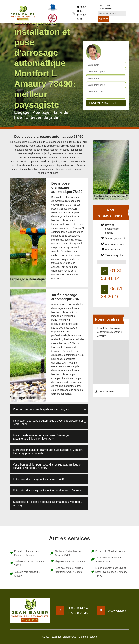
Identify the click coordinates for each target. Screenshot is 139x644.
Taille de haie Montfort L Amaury (27, 574)
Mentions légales (88, 637)
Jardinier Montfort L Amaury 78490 (29, 563)
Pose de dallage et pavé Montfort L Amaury (27, 553)
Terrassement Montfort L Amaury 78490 (108, 560)
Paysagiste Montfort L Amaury (111, 551)
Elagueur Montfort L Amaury (70, 561)
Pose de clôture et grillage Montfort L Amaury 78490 (69, 570)
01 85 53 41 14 (81, 9)
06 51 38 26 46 (81, 17)
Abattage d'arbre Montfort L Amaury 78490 (69, 553)
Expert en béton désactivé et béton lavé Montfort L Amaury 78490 (111, 572)
